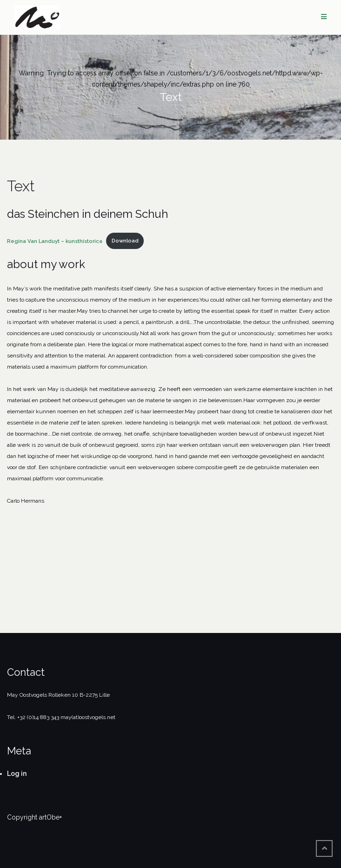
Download (125, 241)
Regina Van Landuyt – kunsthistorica (55, 241)
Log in (17, 774)
